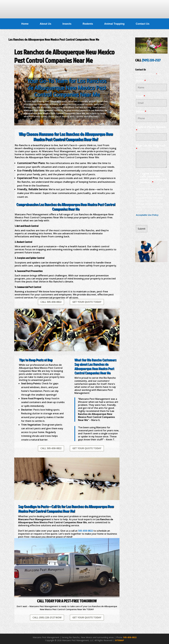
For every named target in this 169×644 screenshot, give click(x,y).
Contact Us (143, 24)
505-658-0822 (130, 637)
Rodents (88, 24)
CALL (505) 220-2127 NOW (47, 617)
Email (140, 96)
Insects (67, 24)
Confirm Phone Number (151, 129)
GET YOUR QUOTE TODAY (87, 302)
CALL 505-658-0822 (51, 302)
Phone (141, 112)
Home (25, 24)
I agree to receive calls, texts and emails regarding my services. (153, 178)
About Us (45, 24)
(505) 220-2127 (151, 60)
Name (141, 81)
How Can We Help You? (151, 147)
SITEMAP (119, 640)
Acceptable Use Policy (147, 215)
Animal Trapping (114, 24)
